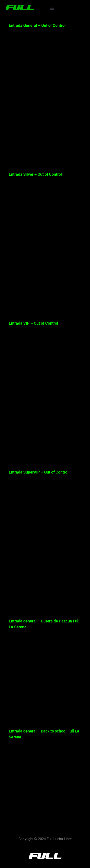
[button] (52, 8)
